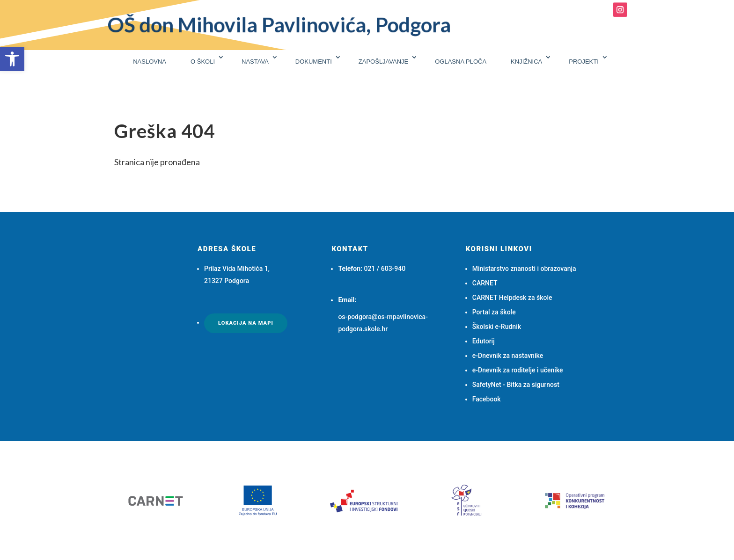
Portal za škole (494, 312)
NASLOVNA (150, 62)
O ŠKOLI (203, 62)
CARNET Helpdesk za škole (512, 298)
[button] (12, 59)
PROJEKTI (584, 62)
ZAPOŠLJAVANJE (383, 62)
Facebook (487, 399)
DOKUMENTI (314, 62)
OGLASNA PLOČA (461, 62)
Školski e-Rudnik (497, 327)
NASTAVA (255, 62)
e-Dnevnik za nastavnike (508, 356)
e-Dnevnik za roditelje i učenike (518, 370)
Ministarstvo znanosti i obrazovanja (524, 269)
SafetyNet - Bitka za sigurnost (516, 385)
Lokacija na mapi (246, 323)
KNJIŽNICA (526, 62)
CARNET (485, 283)
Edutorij (484, 341)
